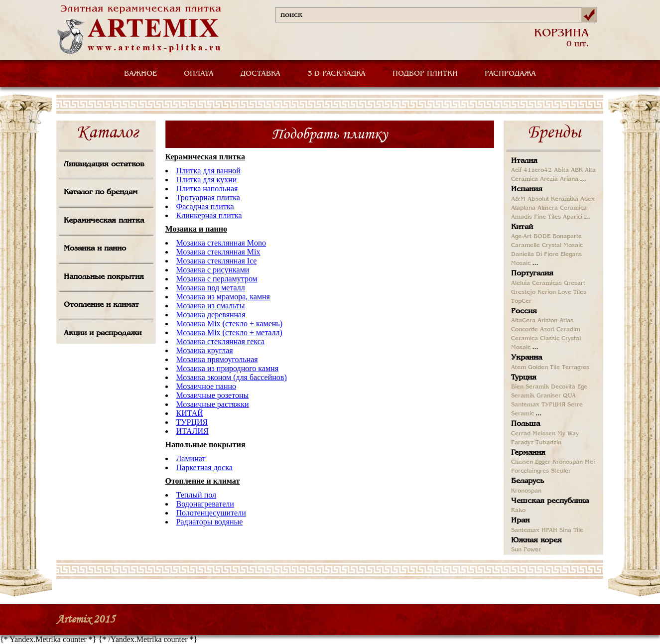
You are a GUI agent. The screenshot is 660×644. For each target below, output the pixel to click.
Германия (528, 453)
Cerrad (521, 434)
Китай (522, 227)
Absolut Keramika (553, 199)
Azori (547, 330)
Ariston (547, 321)
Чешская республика (550, 501)
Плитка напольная (207, 189)
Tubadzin (548, 443)
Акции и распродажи (103, 333)
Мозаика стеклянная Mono (221, 243)
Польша (526, 424)
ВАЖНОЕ (140, 74)
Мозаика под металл (211, 288)
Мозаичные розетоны (213, 395)
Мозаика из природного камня (228, 368)
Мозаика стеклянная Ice (217, 261)
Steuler (561, 471)
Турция (524, 378)
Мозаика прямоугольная (217, 359)
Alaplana (523, 208)
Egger (543, 462)
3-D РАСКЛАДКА (336, 74)
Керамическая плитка (104, 221)
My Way (568, 434)
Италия (524, 161)
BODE (542, 237)
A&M (518, 199)
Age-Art (521, 237)
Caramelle (526, 246)
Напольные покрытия (104, 277)
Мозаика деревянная (211, 315)
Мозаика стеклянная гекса (221, 341)
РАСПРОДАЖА (510, 74)
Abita (561, 170)
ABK (577, 170)
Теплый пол (196, 495)
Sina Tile (571, 530)
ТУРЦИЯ (192, 422)
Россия (524, 311)
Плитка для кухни (207, 180)
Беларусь (528, 481)
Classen (522, 462)
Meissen (544, 434)
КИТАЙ (190, 413)
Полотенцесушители (211, 513)
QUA (569, 396)
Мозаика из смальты (211, 306)
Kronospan (568, 462)
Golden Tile (544, 368)
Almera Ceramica (562, 208)
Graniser (549, 396)
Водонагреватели (205, 504)
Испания (527, 189)
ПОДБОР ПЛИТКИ (425, 74)
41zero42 (538, 170)
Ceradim (568, 330)
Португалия (532, 273)
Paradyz (522, 443)
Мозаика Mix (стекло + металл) (229, 332)
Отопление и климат (101, 305)
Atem (519, 368)
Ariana (569, 179)
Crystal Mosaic (562, 246)
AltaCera (523, 321)
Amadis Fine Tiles (536, 217)
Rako (518, 511)
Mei (590, 462)
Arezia (549, 179)
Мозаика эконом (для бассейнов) (232, 377)
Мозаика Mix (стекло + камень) (229, 323)
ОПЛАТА (199, 74)
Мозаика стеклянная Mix (218, 252)
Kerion (547, 292)
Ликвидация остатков (104, 164)
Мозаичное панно (206, 386)
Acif (516, 170)
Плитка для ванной (208, 171)
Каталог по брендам (101, 192)
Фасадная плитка (205, 206)
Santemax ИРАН (534, 530)
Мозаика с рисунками (213, 270)
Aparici (573, 217)
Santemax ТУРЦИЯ (538, 405)
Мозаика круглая (205, 350)
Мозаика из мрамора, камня (223, 297)
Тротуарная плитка (208, 197)
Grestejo (523, 292)
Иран (520, 520)
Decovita (563, 387)
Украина (527, 358)
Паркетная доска (204, 467)
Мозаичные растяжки (213, 404)
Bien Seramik (530, 387)
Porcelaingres (530, 471)
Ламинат (191, 458)
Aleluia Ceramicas (536, 283)
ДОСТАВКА (261, 74)
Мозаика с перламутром (217, 279)
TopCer (521, 301)
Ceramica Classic (535, 339)
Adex (588, 199)
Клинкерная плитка (209, 215)
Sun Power (526, 550)
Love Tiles (572, 292)
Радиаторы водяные (210, 522)
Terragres (576, 368)
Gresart (575, 283)
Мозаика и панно (95, 249)
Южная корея (536, 540)
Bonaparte (567, 237)
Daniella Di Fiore (535, 255)
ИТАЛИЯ (193, 431)
